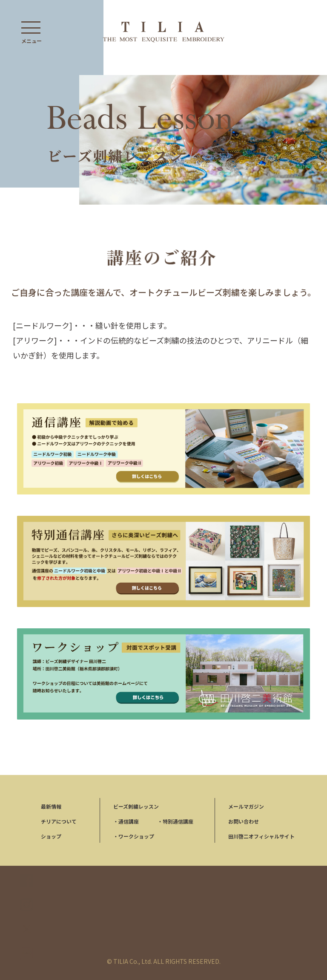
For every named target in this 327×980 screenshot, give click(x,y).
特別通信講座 (175, 821)
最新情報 (51, 806)
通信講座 (126, 821)
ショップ (51, 836)
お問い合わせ (244, 821)
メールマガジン (246, 806)
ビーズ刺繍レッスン (136, 806)
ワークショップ (134, 836)
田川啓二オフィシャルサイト (261, 836)
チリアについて (59, 821)
